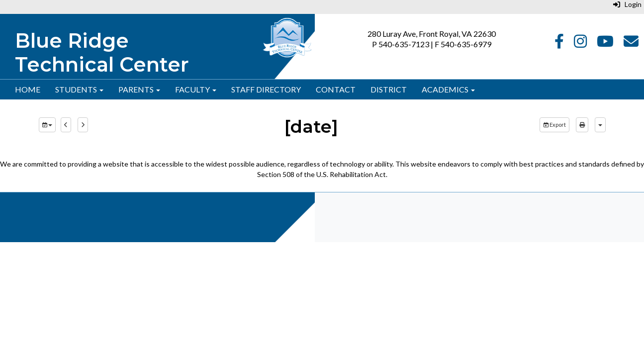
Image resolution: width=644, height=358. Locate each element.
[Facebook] (559, 44)
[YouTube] (605, 44)
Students (79, 89)
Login (627, 4)
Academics (448, 89)
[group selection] (47, 125)
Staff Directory (266, 89)
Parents (139, 89)
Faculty (196, 89)
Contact (336, 89)
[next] (83, 125)
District (389, 89)
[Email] (631, 44)
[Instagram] (580, 44)
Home (28, 89)
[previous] (66, 125)
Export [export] (554, 125)
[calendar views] (600, 125)
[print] (582, 125)
